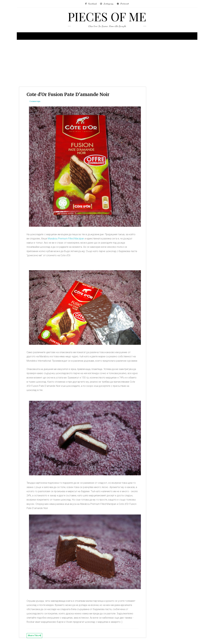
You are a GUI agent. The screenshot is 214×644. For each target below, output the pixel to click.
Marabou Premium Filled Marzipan (66, 239)
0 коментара (35, 101)
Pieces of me (107, 16)
